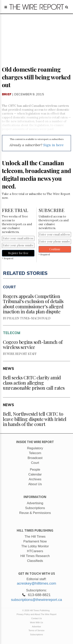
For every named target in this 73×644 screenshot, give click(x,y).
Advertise (37, 627)
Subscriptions (36, 634)
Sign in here (53, 145)
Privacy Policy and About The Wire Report (36, 614)
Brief (7, 94)
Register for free (18, 253)
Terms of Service (37, 630)
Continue (55, 249)
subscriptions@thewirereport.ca (36, 600)
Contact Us (36, 618)
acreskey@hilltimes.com (37, 583)
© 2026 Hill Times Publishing (36, 610)
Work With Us (36, 622)
